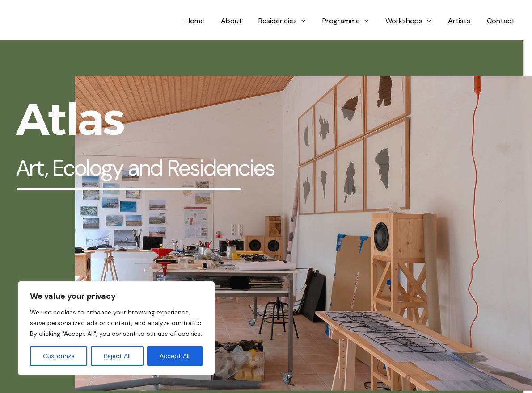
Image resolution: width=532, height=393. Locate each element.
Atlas (27, 21)
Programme (354, 21)
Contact (502, 21)
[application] (312, 21)
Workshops (414, 21)
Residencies (293, 21)
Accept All (175, 356)
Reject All (117, 356)
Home (210, 21)
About (244, 21)
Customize (59, 356)
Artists (463, 21)
